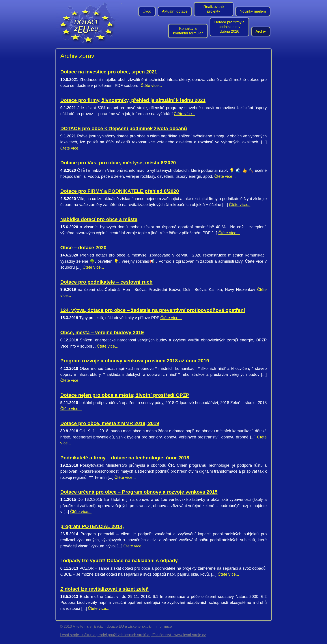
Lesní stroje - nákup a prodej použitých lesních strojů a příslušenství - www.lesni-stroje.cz (133, 635)
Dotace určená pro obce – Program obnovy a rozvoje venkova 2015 (139, 492)
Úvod (147, 11)
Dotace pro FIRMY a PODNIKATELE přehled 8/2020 (120, 191)
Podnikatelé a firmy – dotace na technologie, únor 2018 (125, 458)
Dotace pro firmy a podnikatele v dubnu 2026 (229, 27)
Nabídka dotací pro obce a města (99, 219)
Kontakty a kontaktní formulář (188, 31)
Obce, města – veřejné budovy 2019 (102, 332)
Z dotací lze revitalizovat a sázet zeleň (105, 589)
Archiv (261, 31)
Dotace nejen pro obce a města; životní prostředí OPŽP (125, 395)
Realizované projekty (214, 9)
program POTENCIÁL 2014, (92, 526)
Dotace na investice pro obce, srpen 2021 (109, 72)
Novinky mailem (253, 11)
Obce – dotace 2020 (83, 248)
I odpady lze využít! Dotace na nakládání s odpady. (120, 561)
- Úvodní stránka (89, 23)
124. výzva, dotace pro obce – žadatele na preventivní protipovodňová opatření (153, 310)
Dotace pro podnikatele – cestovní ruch (107, 282)
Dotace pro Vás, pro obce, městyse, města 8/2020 (118, 163)
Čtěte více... (151, 86)
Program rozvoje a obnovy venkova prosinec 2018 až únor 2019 (135, 361)
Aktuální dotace (175, 11)
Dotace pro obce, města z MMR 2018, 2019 (110, 423)
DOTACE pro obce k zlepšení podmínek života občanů (124, 128)
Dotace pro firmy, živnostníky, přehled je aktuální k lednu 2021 (133, 100)
